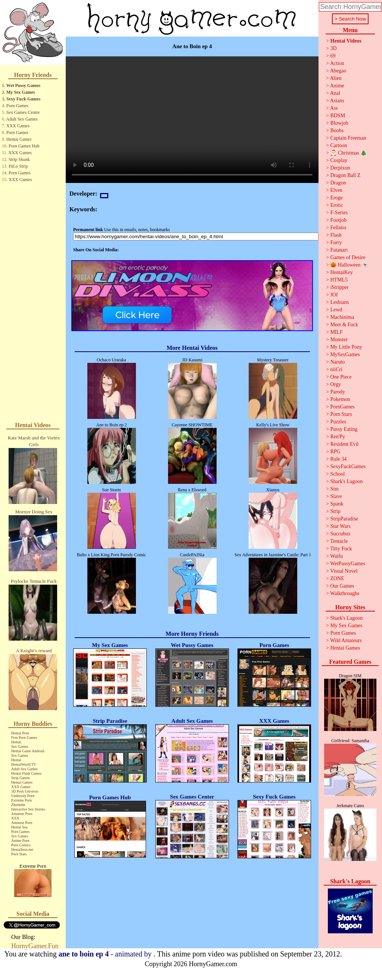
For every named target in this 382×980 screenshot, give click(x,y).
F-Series (339, 213)
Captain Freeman (348, 138)
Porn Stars (19, 854)
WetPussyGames (348, 564)
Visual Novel (344, 571)
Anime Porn (20, 841)
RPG (335, 452)
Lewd (336, 310)
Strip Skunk (19, 159)
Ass (334, 108)
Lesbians (339, 302)
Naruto (337, 362)
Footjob (338, 220)
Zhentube (18, 805)
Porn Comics (21, 845)
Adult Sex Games (22, 119)
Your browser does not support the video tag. (192, 120)
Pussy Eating (344, 429)
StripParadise (344, 519)
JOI (334, 295)
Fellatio (338, 228)
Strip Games (21, 778)
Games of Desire (348, 257)
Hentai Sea (19, 827)
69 (333, 56)
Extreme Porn (21, 800)
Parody (338, 392)
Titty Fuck (341, 549)
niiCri (336, 369)
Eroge (336, 198)
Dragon (338, 183)
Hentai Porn (20, 733)
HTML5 (339, 280)
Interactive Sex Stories (28, 809)
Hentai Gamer (19, 139)
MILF (336, 332)
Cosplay (339, 160)
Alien (336, 78)
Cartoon (338, 145)
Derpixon (340, 168)
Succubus (340, 534)
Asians (337, 101)
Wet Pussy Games (23, 85)
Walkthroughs (345, 593)
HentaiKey (341, 272)
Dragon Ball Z (345, 175)
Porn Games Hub (24, 146)
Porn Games (17, 106)
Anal (335, 93)
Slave (336, 496)
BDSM (338, 116)
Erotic (336, 205)
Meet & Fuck (344, 325)
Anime (337, 86)
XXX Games (18, 126)
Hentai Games (22, 782)
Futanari (339, 250)
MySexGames (345, 354)
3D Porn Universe (25, 791)
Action (337, 63)
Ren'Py (338, 437)
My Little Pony (346, 347)
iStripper (339, 287)
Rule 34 (338, 459)
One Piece (341, 377)
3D (333, 48)
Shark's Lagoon (346, 481)
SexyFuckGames (348, 466)
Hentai (16, 742)
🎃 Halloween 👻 (349, 265)
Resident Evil (344, 444)
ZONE (337, 578)
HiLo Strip (18, 166)
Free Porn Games (24, 738)
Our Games (342, 586)
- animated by (106, 954)
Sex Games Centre (23, 112)
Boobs (337, 130)
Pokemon (340, 399)
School (337, 474)
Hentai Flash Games (26, 773)
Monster (339, 340)
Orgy (336, 384)
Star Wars (340, 526)
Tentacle (339, 541)
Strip (335, 511)
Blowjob (339, 123)
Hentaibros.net (22, 850)
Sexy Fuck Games (23, 99)
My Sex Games (21, 92)
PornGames (342, 407)
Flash (336, 235)
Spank (337, 504)
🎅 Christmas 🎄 (348, 153)
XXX (15, 818)
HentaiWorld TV (24, 764)
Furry (336, 242)
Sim (334, 489)
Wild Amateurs (346, 640)
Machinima (342, 317)
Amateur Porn (22, 814)
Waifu (336, 556)
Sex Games (20, 746)
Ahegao (338, 71)
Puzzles (338, 422)
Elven (336, 190)
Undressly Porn (23, 796)
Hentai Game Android (28, 751)
